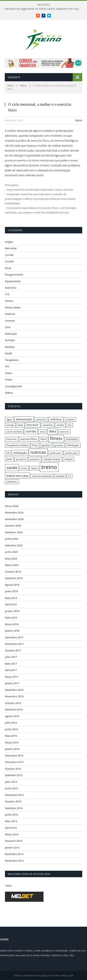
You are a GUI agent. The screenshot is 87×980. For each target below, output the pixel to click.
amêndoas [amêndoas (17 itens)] (56, 419)
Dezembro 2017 (14, 637)
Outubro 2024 (13, 526)
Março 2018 (12, 624)
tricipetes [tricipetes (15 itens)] (60, 476)
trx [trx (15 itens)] (69, 476)
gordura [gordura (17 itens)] (46, 445)
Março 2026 (12, 506)
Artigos (9, 242)
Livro (8, 327)
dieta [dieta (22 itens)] (52, 431)
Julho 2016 (11, 723)
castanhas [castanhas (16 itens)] (48, 425)
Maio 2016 (11, 736)
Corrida (9, 255)
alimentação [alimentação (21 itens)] (24, 419)
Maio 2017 (11, 664)
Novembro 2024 (14, 519)
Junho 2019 (11, 591)
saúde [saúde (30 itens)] (12, 468)
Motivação (11, 334)
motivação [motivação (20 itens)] (20, 453)
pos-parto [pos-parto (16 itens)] (21, 459)
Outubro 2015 (13, 769)
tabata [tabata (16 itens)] (34, 468)
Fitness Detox (13, 307)
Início (10, 86)
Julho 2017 (11, 657)
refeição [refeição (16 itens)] (68, 459)
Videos (9, 393)
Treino (23, 86)
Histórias (10, 314)
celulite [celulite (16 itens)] (60, 425)
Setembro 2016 (14, 709)
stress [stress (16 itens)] (24, 468)
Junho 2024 (11, 539)
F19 (7, 294)
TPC (7, 366)
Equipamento (13, 281)
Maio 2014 (11, 821)
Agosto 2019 (12, 585)
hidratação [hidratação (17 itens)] (73, 445)
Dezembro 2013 (14, 854)
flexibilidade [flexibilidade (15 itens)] (72, 439)
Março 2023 (12, 565)
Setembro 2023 (14, 545)
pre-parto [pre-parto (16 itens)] (35, 459)
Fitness (9, 301)
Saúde (9, 353)
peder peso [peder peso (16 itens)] (56, 453)
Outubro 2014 (13, 801)
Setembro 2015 (14, 775)
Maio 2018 (11, 618)
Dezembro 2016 (14, 690)
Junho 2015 (11, 788)
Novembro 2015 (14, 762)
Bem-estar (11, 248)
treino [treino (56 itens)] (49, 467)
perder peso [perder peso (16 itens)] (72, 453)
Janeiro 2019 (12, 611)
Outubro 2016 (13, 703)
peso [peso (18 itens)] (9, 459)
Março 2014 (12, 834)
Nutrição (10, 340)
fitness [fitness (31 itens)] (56, 438)
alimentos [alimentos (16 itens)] (41, 419)
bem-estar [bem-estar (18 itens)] (33, 425)
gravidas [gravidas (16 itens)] (59, 445)
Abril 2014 (11, 828)
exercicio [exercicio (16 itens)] (64, 432)
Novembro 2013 (14, 861)
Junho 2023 (11, 552)
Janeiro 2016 (12, 749)
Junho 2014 (11, 815)
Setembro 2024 (14, 532)
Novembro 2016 (14, 696)
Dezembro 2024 (14, 512)
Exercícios (11, 288)
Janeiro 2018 (12, 631)
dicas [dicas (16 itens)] (43, 432)
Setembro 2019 (14, 578)
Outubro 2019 (13, 572)
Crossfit (9, 261)
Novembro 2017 (14, 644)
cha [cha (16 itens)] (69, 425)
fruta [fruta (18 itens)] (35, 445)
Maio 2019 (11, 598)
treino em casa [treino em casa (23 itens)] (17, 476)
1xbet (8, 886)
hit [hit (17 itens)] (8, 453)
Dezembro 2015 (14, 756)
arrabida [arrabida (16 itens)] (70, 419)
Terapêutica (12, 360)
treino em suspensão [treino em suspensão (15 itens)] (42, 476)
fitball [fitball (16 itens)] (43, 439)
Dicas (8, 268)
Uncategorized (13, 386)
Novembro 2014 (14, 795)
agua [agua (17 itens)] (9, 419)
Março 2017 (12, 677)
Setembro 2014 (14, 808)
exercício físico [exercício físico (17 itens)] (29, 439)
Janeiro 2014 (12, 848)
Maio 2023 (11, 559)
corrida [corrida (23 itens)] (31, 431)
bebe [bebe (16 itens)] (20, 425)
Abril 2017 (11, 670)
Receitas (10, 347)
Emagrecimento (14, 275)
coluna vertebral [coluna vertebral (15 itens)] (14, 432)
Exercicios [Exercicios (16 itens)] (12, 439)
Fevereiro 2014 (14, 841)
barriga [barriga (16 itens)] (10, 425)
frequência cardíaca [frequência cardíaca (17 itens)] (18, 445)
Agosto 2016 (12, 716)
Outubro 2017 (13, 650)
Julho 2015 (11, 782)
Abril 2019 (11, 604)
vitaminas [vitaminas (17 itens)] (12, 482)
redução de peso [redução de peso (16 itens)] (52, 459)
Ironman (10, 321)
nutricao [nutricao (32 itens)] (38, 452)
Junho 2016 (11, 729)
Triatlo (9, 380)
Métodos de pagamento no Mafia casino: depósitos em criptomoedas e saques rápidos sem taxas (44, 9)
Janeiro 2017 (12, 683)
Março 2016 (12, 742)
